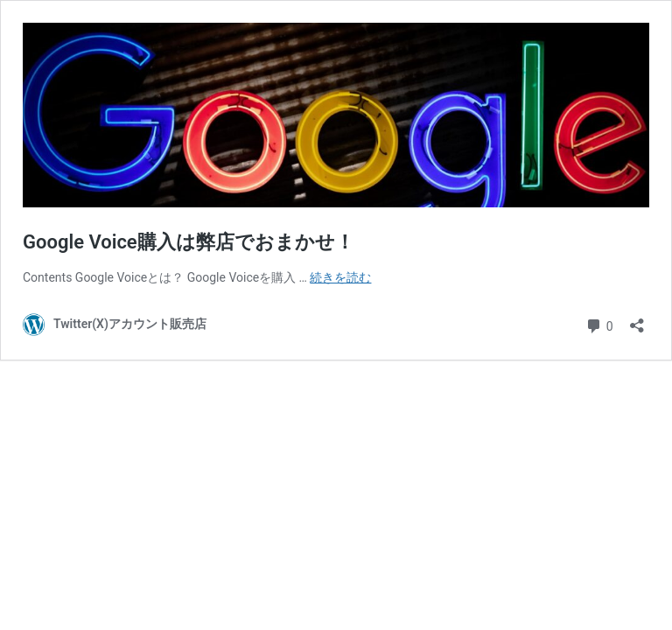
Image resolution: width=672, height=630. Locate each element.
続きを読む (340, 277)
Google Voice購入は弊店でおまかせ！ (189, 242)
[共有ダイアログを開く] (637, 320)
